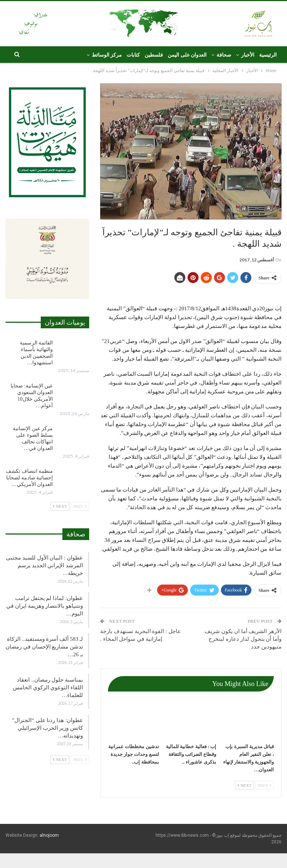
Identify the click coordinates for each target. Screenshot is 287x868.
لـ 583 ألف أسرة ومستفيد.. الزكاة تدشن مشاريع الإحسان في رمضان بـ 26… (44, 647)
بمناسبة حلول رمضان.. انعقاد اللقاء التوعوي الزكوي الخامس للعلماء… (48, 687)
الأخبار (248, 55)
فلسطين (154, 55)
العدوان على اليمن (187, 55)
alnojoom (49, 835)
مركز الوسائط (107, 55)
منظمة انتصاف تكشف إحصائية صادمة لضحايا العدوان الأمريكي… (29, 478)
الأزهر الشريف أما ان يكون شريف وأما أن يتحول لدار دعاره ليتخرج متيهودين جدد (243, 639)
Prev (264, 785)
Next (244, 785)
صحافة (224, 55)
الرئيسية (268, 55)
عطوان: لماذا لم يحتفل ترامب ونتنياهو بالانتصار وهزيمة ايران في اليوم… (45, 606)
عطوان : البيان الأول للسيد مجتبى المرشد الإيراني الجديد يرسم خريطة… (44, 565)
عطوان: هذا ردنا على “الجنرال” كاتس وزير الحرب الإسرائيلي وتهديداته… (48, 728)
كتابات (133, 55)
